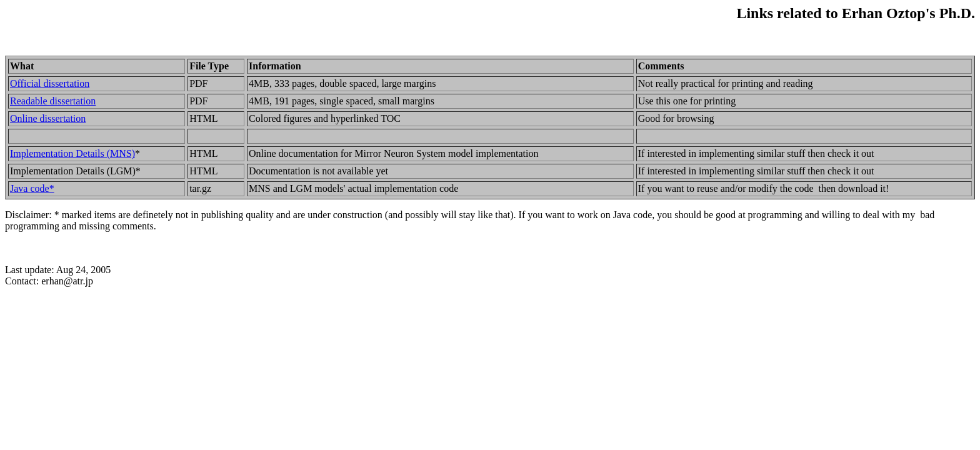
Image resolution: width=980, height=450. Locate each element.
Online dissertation (48, 118)
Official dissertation (50, 83)
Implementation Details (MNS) (72, 153)
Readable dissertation (53, 101)
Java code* (32, 188)
